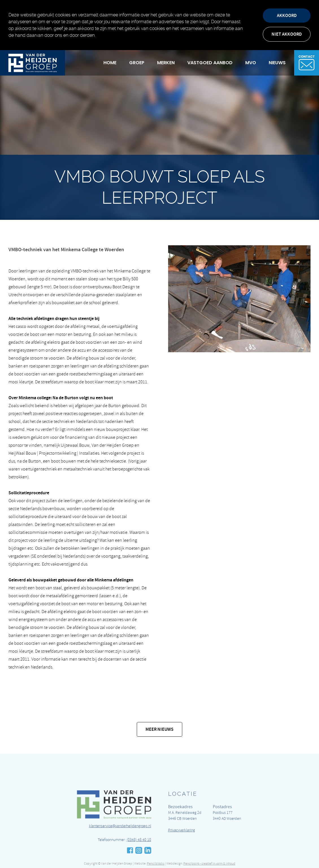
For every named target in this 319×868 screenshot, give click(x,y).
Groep (137, 63)
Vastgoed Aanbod (210, 63)
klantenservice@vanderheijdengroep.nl (120, 844)
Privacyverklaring (182, 848)
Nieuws (277, 63)
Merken (166, 63)
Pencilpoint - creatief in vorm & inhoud (209, 864)
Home (110, 63)
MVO (251, 63)
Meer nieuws (159, 729)
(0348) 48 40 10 (139, 858)
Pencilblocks (156, 864)
